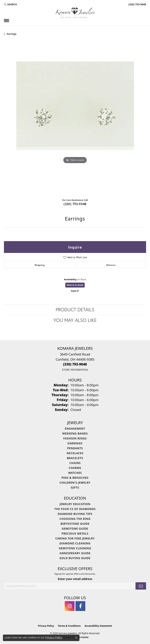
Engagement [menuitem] (75, 429)
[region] (75, 118)
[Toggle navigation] (6, 21)
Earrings (12, 34)
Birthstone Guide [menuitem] (75, 524)
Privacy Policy (46, 626)
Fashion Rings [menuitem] (75, 438)
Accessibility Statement (98, 626)
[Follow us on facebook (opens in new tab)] (80, 606)
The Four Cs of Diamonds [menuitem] (75, 509)
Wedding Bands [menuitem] (75, 433)
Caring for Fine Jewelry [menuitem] (75, 538)
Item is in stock (75, 285)
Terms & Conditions (69, 626)
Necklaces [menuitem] (75, 453)
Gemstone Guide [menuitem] (75, 529)
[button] (10, 4)
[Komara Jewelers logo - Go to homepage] (75, 13)
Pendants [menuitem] (75, 448)
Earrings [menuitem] (75, 443)
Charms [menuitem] (75, 468)
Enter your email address (75, 579)
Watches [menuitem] (75, 473)
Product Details (75, 310)
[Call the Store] (75, 364)
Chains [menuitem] (75, 463)
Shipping (40, 265)
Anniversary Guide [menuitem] (75, 553)
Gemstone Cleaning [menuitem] (75, 548)
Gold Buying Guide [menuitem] (75, 558)
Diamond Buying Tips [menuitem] (75, 514)
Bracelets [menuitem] (75, 458)
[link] (137, 4)
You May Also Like (75, 320)
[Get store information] (75, 370)
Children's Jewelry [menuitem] (75, 483)
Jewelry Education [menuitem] (75, 504)
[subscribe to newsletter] (141, 586)
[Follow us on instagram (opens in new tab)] (70, 606)
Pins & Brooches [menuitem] (75, 478)
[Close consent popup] (76, 638)
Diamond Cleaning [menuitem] (75, 543)
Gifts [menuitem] (75, 487)
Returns (111, 265)
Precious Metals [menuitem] (75, 533)
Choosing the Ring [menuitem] (75, 519)
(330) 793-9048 (75, 204)
